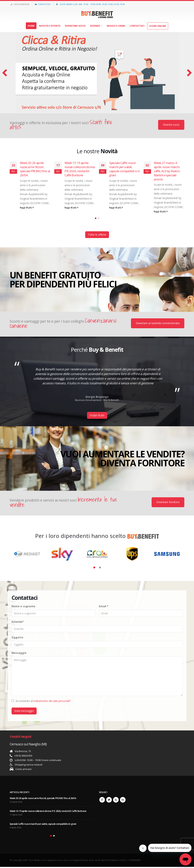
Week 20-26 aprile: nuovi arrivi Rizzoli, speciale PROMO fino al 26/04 (35, 169)
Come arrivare (24, 770)
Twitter (109, 801)
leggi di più (27, 208)
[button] (96, 219)
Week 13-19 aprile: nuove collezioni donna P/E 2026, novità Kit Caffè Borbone (80, 169)
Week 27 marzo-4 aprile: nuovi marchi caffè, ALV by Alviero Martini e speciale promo (167, 171)
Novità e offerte (50, 26)
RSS (116, 801)
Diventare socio (75, 26)
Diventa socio (171, 125)
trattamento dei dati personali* (52, 702)
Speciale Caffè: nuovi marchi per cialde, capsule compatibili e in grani (125, 169)
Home (31, 26)
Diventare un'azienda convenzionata (158, 324)
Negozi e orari (116, 26)
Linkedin (123, 801)
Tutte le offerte (97, 235)
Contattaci (137, 26)
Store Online (158, 26)
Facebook (102, 801)
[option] (97, 382)
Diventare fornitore (168, 503)
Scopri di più (97, 416)
